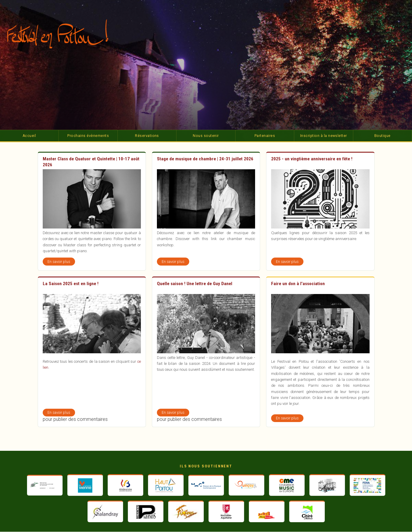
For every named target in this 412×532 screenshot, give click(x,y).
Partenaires (265, 136)
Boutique (382, 136)
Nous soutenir (206, 136)
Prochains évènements (88, 136)
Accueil (29, 136)
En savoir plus (61, 262)
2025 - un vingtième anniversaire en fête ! (312, 159)
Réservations (147, 136)
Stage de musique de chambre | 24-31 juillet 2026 (205, 159)
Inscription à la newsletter (324, 136)
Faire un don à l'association (298, 284)
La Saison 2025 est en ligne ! (71, 284)
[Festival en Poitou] (63, 34)
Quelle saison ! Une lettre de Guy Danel (195, 284)
